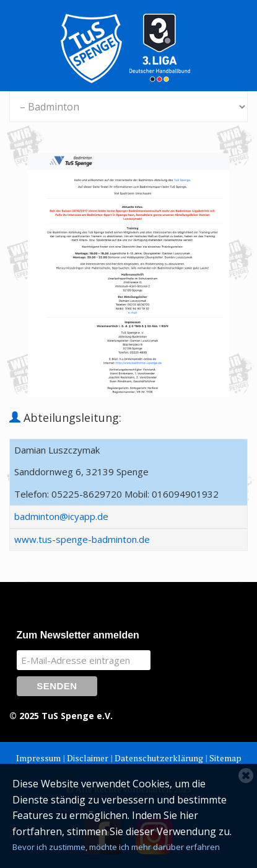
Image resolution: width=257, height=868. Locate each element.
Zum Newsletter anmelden (78, 635)
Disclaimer (88, 758)
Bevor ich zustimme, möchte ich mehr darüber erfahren (116, 847)
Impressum (38, 758)
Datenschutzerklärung (159, 758)
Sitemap (225, 758)
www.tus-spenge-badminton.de (82, 539)
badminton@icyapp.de (61, 516)
